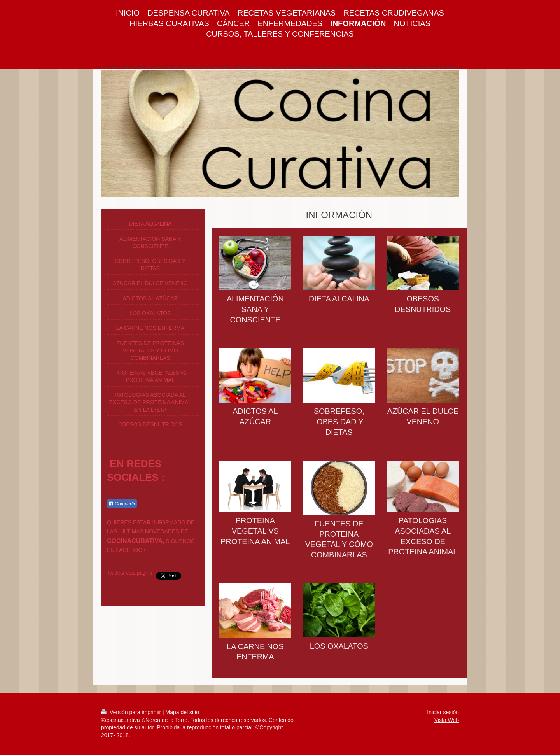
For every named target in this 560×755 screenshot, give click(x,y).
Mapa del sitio (182, 712)
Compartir (122, 504)
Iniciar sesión (443, 712)
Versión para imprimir (132, 712)
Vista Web (447, 720)
